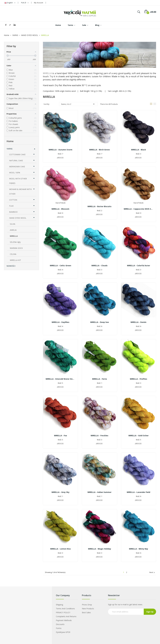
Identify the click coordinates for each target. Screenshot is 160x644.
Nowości (11, 266)
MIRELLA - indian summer (99, 492)
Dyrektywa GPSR (63, 632)
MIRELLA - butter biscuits (99, 206)
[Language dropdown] (10, 3)
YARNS (10, 149)
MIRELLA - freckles (99, 436)
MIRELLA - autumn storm (61, 150)
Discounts (60, 624)
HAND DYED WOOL (18, 218)
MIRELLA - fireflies (139, 379)
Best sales (86, 612)
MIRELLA (14, 236)
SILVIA (13, 224)
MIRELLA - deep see (100, 322)
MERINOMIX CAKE (17, 167)
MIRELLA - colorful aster (139, 266)
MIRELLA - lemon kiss (61, 549)
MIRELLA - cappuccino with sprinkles (139, 209)
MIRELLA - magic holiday (100, 549)
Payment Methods (64, 620)
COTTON (13, 200)
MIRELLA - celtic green (61, 266)
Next (152, 572)
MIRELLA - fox (61, 436)
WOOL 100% (15, 173)
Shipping (59, 605)
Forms (59, 628)
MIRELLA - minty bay (139, 549)
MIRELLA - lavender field (138, 492)
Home (10, 141)
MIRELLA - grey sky (61, 492)
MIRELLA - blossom (60, 209)
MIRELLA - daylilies (61, 322)
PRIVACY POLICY (63, 612)
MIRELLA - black (139, 150)
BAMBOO (13, 212)
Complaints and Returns (66, 616)
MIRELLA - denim (138, 322)
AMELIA (13, 230)
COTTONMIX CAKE (17, 154)
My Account (39, 3)
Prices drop (87, 605)
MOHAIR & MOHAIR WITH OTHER (20, 192)
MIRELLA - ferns (100, 379)
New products (88, 609)
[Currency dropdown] (25, 3)
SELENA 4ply (15, 242)
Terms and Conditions (65, 609)
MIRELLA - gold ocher (139, 436)
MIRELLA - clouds (99, 266)
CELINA (13, 254)
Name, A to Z (78, 104)
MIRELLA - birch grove (99, 150)
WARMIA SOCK (16, 248)
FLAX (11, 206)
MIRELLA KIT (15, 260)
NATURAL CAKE (16, 161)
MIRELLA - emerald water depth (60, 379)
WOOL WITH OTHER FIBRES (18, 181)
